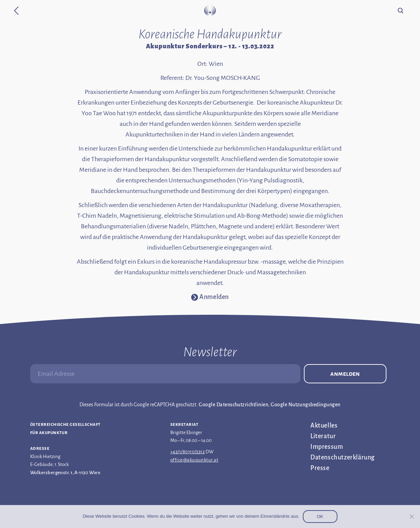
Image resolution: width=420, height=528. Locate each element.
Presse (320, 468)
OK (320, 517)
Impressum (327, 447)
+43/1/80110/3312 (188, 452)
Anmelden (345, 374)
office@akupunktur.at (194, 460)
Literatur (323, 436)
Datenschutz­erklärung (343, 457)
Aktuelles (324, 425)
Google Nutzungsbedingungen (305, 405)
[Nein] (411, 516)
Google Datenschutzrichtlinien (233, 405)
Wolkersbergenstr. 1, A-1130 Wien (65, 473)
